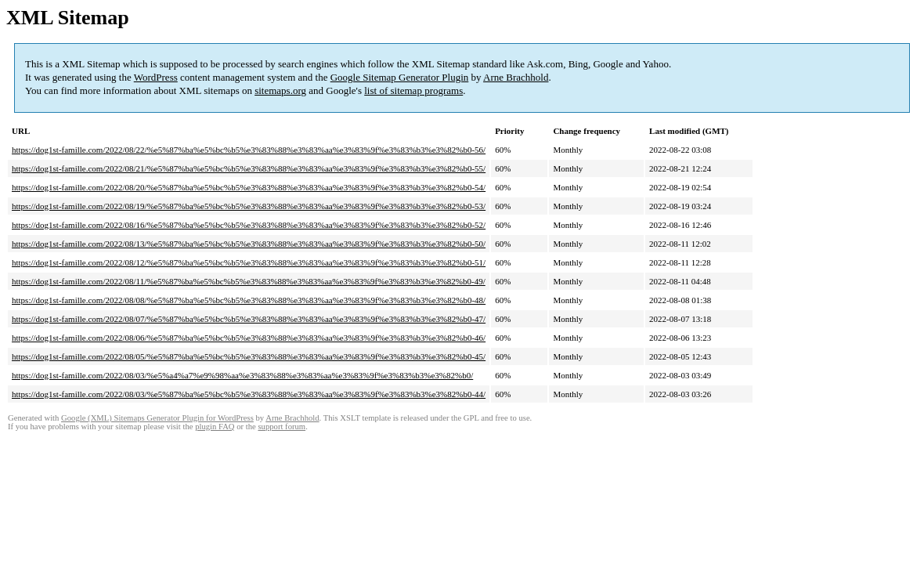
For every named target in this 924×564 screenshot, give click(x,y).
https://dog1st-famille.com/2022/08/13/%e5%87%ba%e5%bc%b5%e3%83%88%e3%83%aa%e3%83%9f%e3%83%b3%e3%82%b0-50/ (249, 244)
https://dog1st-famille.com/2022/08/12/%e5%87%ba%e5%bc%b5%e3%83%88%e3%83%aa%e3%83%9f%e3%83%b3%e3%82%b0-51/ (249, 262)
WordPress (156, 77)
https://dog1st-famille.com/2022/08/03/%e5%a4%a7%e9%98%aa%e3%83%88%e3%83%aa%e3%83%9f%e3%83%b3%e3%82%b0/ (242, 375)
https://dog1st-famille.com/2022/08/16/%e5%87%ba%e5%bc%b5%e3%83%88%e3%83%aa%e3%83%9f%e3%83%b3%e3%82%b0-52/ (249, 225)
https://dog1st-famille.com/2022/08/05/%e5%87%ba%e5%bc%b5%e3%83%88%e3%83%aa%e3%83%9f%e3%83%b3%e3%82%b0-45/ (249, 356)
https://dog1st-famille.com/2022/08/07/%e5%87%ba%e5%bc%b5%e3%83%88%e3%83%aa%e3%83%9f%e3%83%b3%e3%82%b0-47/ (249, 319)
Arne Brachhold (516, 77)
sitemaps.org (280, 90)
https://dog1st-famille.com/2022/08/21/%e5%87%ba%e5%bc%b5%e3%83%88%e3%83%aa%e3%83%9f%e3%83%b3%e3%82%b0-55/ (249, 168)
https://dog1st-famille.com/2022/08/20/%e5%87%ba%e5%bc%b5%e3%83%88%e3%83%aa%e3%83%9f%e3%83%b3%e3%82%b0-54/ (249, 187)
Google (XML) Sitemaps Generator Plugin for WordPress (157, 418)
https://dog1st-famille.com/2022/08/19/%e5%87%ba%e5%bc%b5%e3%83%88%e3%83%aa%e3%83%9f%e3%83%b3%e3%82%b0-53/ (249, 206)
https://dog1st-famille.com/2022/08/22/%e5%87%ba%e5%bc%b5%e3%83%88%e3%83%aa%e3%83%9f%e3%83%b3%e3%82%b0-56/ (249, 150)
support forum (282, 427)
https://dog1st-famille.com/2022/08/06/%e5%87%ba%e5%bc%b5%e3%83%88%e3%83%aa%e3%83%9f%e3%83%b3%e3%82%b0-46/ (249, 338)
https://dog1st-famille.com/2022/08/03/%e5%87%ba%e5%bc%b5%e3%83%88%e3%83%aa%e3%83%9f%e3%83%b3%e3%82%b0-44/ (249, 394)
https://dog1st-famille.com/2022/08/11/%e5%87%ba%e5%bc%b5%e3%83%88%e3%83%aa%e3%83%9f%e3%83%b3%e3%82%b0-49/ (249, 281)
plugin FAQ (215, 427)
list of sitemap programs (413, 90)
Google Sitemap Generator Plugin (400, 77)
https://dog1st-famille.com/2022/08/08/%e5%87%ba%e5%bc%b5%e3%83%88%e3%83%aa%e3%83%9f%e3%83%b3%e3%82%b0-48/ (249, 300)
